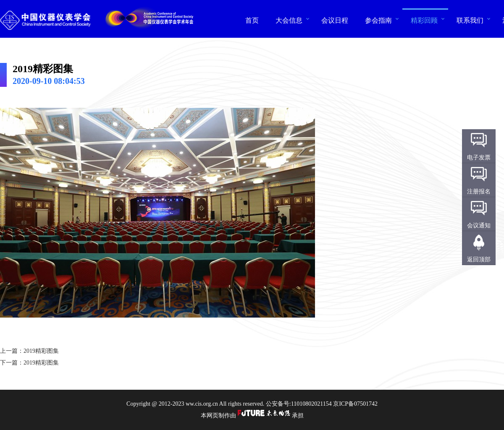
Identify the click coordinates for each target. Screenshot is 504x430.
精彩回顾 (424, 20)
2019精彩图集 (41, 351)
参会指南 (378, 20)
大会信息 (289, 20)
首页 (252, 20)
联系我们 (470, 20)
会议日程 (335, 20)
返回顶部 (479, 259)
